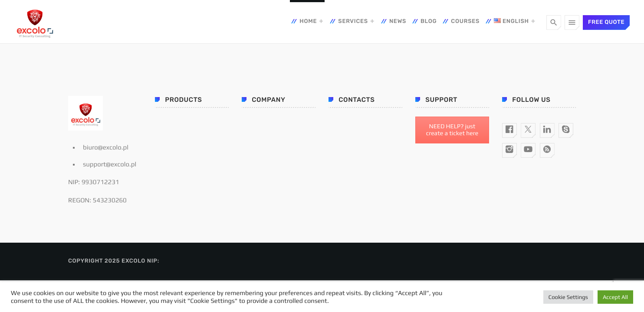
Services (353, 21)
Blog (429, 21)
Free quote (606, 22)
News (398, 21)
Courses (465, 21)
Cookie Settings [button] (568, 297)
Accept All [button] (615, 297)
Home (308, 21)
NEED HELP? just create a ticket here (452, 130)
